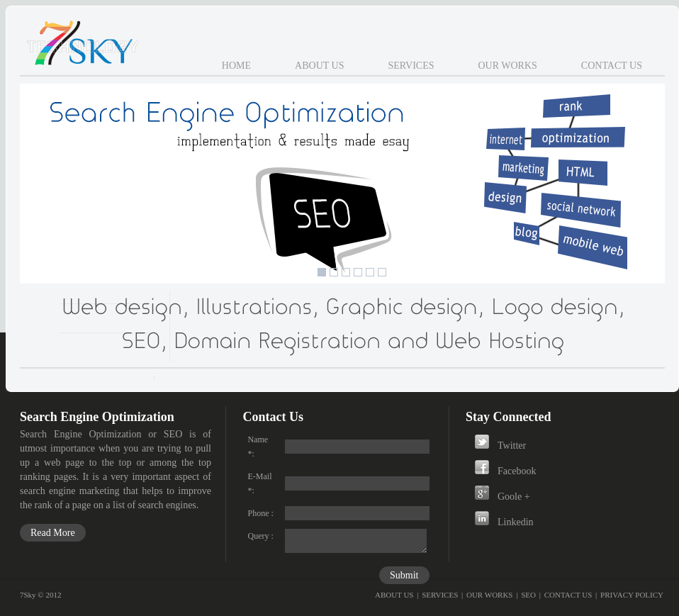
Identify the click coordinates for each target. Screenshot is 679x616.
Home (236, 66)
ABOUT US (394, 595)
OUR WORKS (490, 595)
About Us (319, 66)
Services (411, 66)
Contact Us (612, 66)
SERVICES (440, 595)
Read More (53, 533)
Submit (404, 575)
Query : (261, 536)
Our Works (507, 66)
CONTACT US (568, 595)
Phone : (261, 513)
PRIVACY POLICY (632, 595)
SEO (528, 595)
